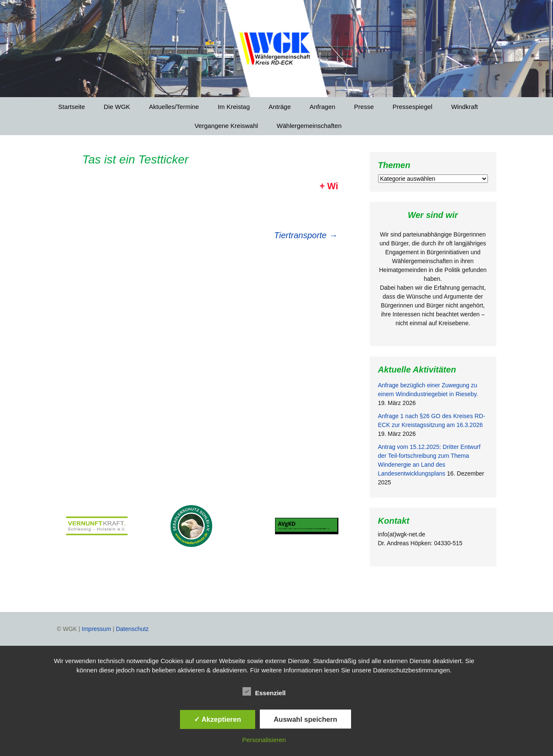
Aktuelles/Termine (174, 107)
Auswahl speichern (305, 719)
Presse (364, 107)
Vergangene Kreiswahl (226, 126)
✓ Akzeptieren (218, 719)
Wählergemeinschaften (309, 126)
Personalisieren (264, 740)
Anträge (280, 107)
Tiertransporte (306, 235)
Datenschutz (132, 629)
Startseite (72, 107)
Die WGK (117, 107)
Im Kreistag (234, 107)
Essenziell (264, 691)
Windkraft (464, 107)
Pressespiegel (412, 107)
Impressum (97, 629)
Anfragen (323, 107)
